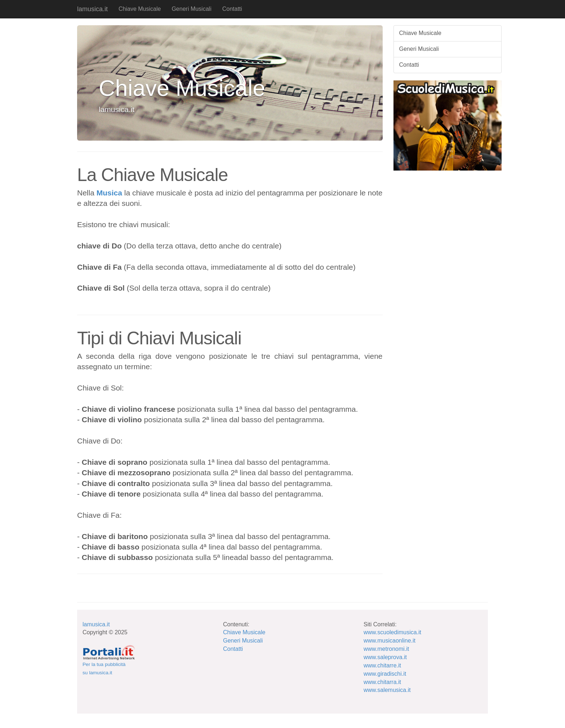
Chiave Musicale (140, 9)
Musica (109, 193)
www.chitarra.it (382, 682)
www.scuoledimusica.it (392, 632)
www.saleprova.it (385, 657)
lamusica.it (92, 9)
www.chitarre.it (382, 665)
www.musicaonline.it (390, 641)
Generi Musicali (191, 9)
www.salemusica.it (387, 690)
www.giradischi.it (385, 674)
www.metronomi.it (386, 649)
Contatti (232, 9)
